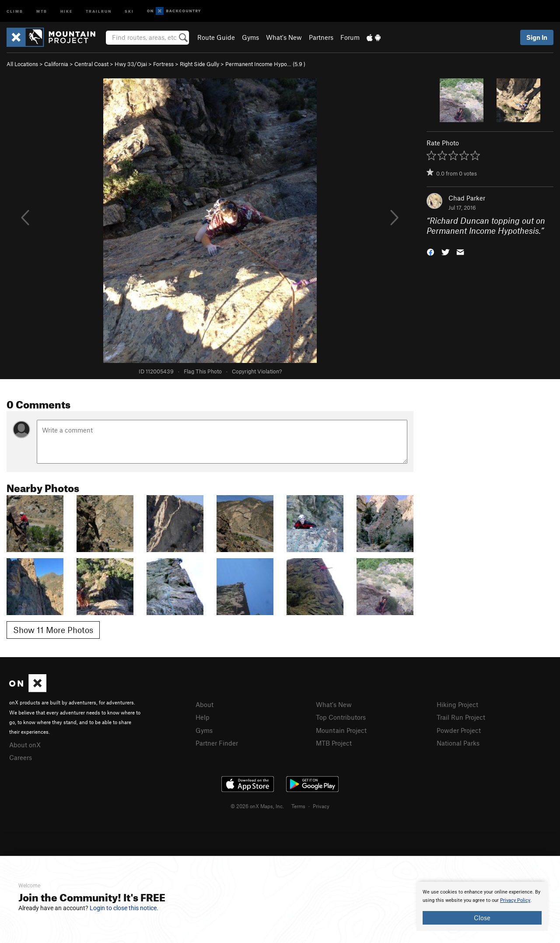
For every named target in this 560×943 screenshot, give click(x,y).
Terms (298, 806)
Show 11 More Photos (53, 630)
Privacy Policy (515, 900)
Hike (66, 11)
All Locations (22, 64)
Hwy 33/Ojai (131, 64)
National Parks (458, 743)
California (56, 64)
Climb (15, 11)
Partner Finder (217, 743)
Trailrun (99, 11)
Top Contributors (341, 717)
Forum (350, 37)
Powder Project (459, 730)
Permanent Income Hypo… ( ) (265, 64)
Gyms (250, 37)
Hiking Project (457, 704)
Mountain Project (341, 730)
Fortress (163, 64)
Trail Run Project (461, 717)
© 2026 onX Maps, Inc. (257, 806)
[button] (430, 251)
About (205, 704)
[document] (482, 906)
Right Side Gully (199, 64)
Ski (129, 11)
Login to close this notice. (124, 908)
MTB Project (334, 743)
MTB (42, 11)
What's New (284, 37)
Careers (21, 757)
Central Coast (91, 64)
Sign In (537, 37)
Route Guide (216, 37)
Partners (321, 37)
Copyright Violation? (257, 371)
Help (203, 717)
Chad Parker (467, 198)
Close (482, 918)
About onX (25, 745)
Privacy (321, 806)
